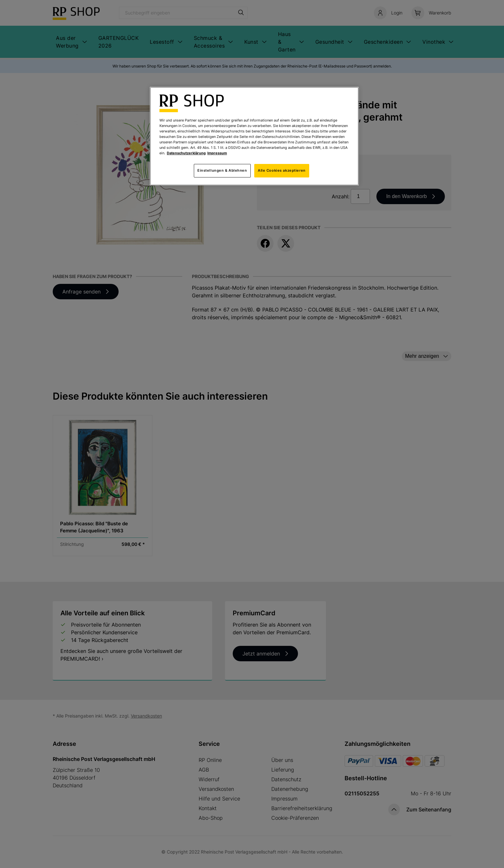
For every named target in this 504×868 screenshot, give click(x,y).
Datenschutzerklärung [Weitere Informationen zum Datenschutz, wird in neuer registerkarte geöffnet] (186, 153)
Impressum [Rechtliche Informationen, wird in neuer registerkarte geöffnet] (217, 153)
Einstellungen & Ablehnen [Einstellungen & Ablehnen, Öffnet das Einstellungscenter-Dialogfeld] (222, 170)
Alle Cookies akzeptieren (282, 170)
